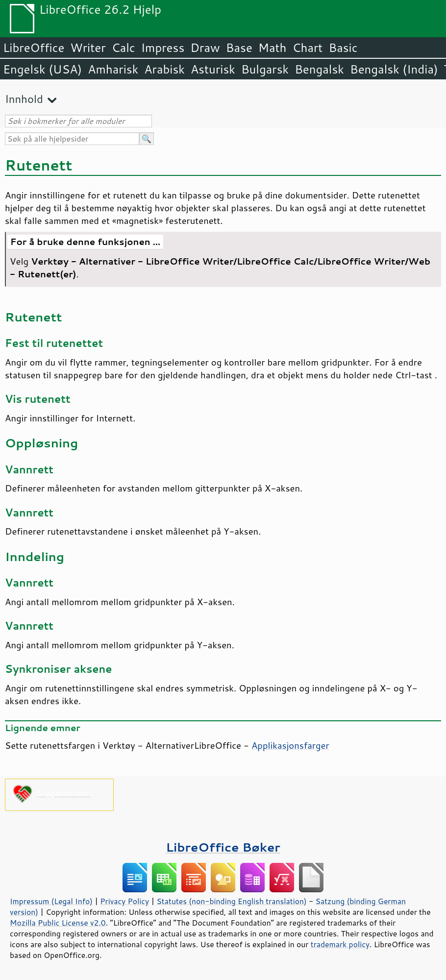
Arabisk (164, 69)
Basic (343, 48)
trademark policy (340, 944)
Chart (307, 48)
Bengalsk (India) (394, 69)
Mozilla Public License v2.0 (58, 923)
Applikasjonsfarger (290, 745)
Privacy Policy (124, 901)
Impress (163, 48)
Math (273, 48)
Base (239, 48)
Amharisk (113, 69)
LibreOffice (34, 48)
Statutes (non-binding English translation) (231, 901)
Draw (205, 48)
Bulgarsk (265, 69)
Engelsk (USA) (42, 69)
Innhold (24, 99)
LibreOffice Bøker (223, 847)
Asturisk (213, 69)
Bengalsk (319, 69)
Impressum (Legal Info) (51, 901)
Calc (124, 48)
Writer (88, 48)
